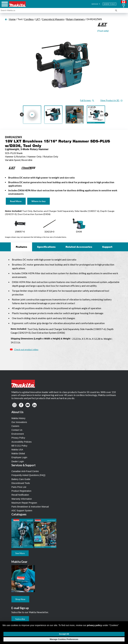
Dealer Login (18, 461)
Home (12, 19)
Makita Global (18, 453)
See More (20, 553)
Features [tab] (21, 247)
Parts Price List (19, 487)
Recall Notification (20, 495)
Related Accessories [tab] (79, 247)
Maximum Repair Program (24, 503)
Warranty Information (22, 499)
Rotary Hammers (75, 19)
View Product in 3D (111, 100)
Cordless (29, 19)
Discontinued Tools (21, 483)
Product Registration (21, 491)
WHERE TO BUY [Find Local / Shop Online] (109, 4)
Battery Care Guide (21, 479)
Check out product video (26, 349)
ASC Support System (22, 511)
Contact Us (17, 430)
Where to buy (38, 201)
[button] (124, 4)
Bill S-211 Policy (19, 446)
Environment (18, 434)
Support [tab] (107, 247)
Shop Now (20, 599)
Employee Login (19, 457)
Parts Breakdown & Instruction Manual (30, 507)
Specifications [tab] (46, 247)
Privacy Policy (18, 438)
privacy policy (94, 625)
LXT (38, 19)
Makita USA (17, 450)
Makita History (18, 418)
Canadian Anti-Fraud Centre (25, 471)
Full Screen (87, 100)
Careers (15, 426)
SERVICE (96, 4)
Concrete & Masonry (53, 19)
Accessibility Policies (21, 442)
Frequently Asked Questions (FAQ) (28, 475)
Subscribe (20, 619)
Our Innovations (19, 422)
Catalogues (19, 514)
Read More (16, 201)
